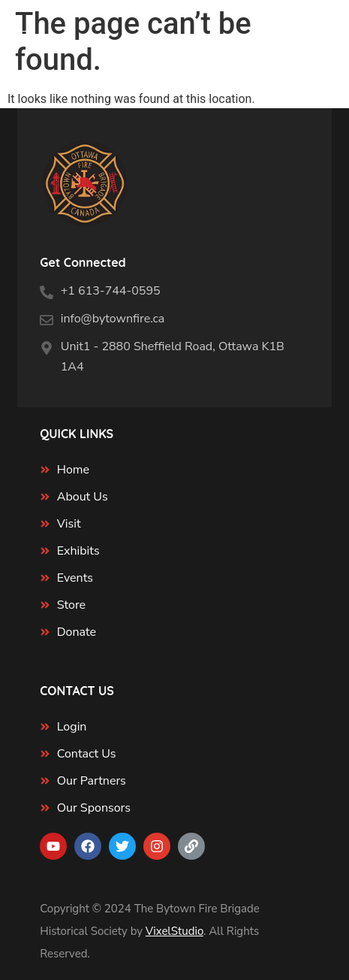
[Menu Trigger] (21, 38)
